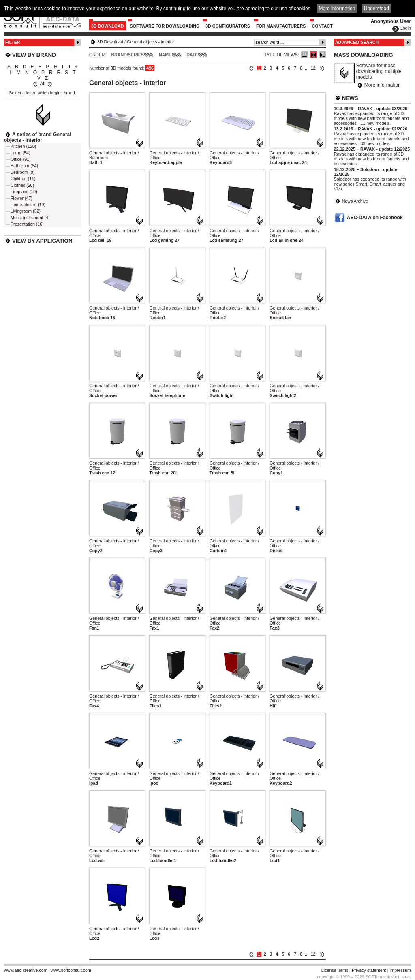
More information (383, 85)
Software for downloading (165, 26)
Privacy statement (369, 970)
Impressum (400, 970)
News (350, 98)
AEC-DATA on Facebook (375, 218)
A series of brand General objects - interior (38, 137)
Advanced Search (357, 42)
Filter (13, 42)
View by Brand (34, 55)
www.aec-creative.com (26, 970)
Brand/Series (127, 55)
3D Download (108, 26)
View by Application (42, 241)
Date (192, 55)
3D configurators (228, 26)
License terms (335, 970)
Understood (376, 9)
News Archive (355, 201)
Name (165, 55)
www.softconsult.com (71, 970)
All (42, 84)
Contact (322, 26)
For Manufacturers (281, 26)
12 (313, 68)
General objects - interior (151, 42)
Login (406, 28)
